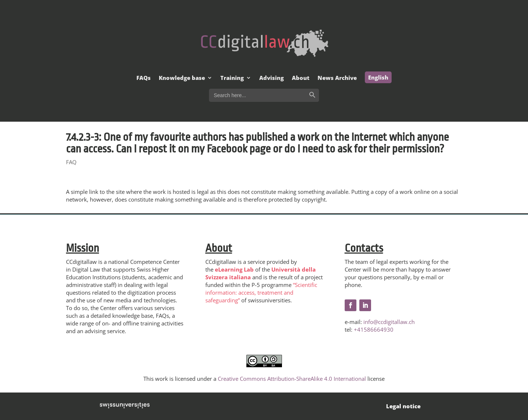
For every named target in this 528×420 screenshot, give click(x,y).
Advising (272, 78)
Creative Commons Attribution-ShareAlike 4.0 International (292, 379)
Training (232, 78)
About (301, 78)
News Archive (337, 78)
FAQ (71, 162)
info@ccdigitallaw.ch (389, 322)
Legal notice (403, 406)
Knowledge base (182, 78)
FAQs (144, 78)
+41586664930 (374, 329)
